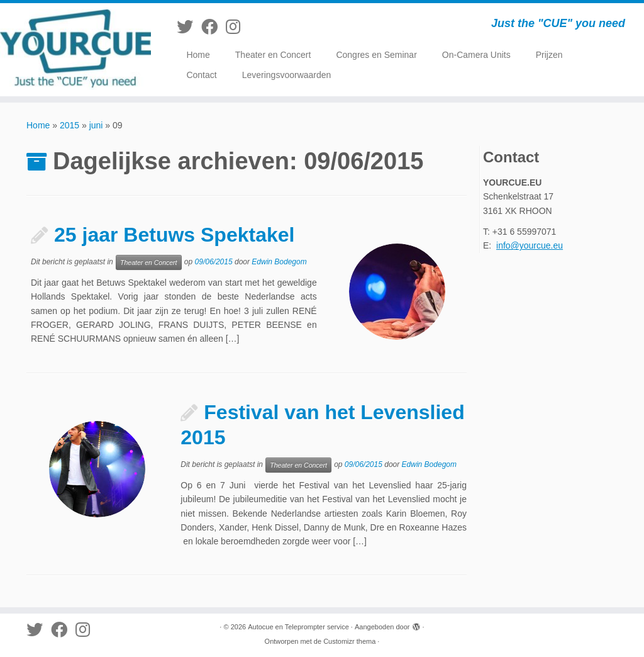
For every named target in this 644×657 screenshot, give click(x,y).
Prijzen (549, 55)
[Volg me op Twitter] (189, 27)
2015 (69, 125)
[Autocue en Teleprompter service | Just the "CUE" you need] (75, 50)
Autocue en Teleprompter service (298, 627)
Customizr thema (349, 641)
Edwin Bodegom (279, 262)
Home (198, 55)
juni (96, 125)
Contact (201, 75)
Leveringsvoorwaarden (287, 75)
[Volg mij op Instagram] (237, 27)
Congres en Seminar (376, 55)
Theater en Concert (273, 55)
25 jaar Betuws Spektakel (174, 235)
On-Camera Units (476, 55)
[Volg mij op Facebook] (214, 27)
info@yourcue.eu (530, 245)
